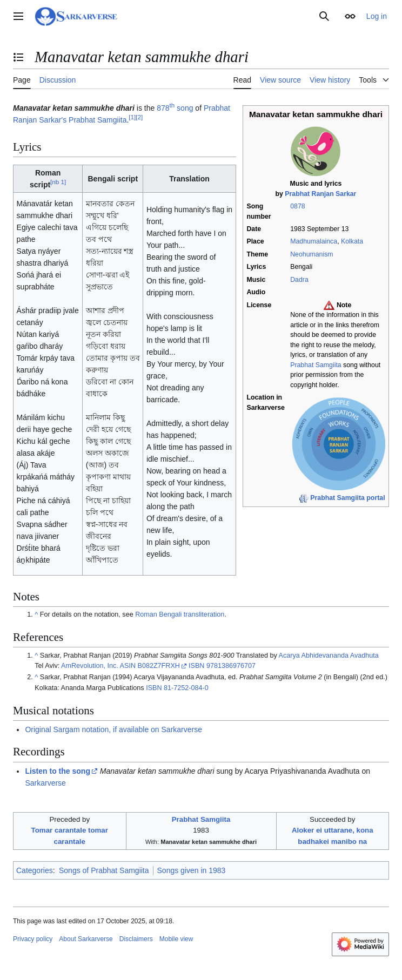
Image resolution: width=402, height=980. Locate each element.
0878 (297, 206)
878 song (175, 108)
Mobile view (176, 939)
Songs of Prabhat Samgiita (104, 870)
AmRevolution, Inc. (90, 666)
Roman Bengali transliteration (180, 614)
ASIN (128, 666)
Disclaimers (136, 939)
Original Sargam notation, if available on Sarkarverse (113, 729)
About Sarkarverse (86, 939)
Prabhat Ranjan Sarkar (320, 194)
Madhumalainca (314, 241)
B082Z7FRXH (159, 666)
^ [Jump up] (36, 614)
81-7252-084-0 (186, 688)
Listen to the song (58, 771)
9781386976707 (231, 666)
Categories (35, 870)
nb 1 (58, 182)
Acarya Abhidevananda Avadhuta (329, 655)
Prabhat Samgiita (316, 365)
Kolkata (352, 241)
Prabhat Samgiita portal (347, 498)
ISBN (196, 666)
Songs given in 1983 (192, 870)
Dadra (299, 280)
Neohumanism (311, 254)
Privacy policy (33, 939)
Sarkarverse (45, 783)
